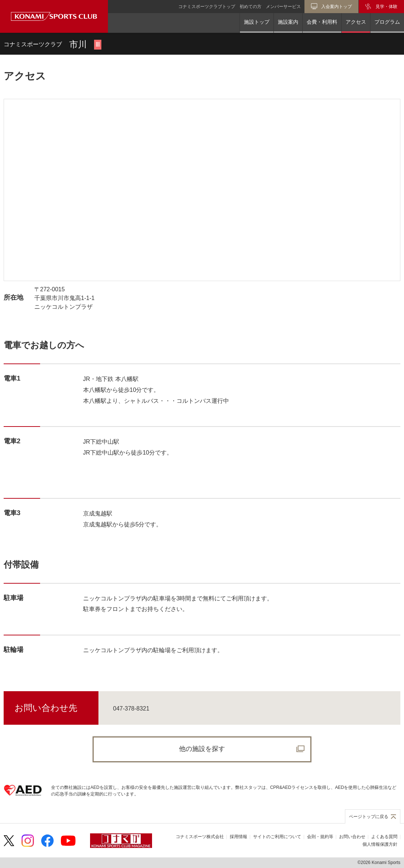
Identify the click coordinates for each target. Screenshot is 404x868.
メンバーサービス (283, 7)
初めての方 (250, 7)
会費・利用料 (322, 22)
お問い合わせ (352, 837)
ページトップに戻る (369, 817)
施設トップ (257, 22)
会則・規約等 (320, 837)
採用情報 (238, 837)
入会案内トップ (337, 7)
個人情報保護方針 (380, 844)
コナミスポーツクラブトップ (207, 7)
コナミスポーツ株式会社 (200, 837)
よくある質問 (384, 837)
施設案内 (288, 22)
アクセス (356, 22)
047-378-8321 (131, 709)
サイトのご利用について (277, 837)
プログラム (387, 22)
